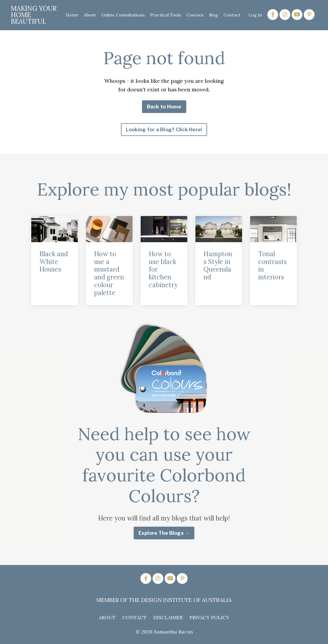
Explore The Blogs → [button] (164, 533)
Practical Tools (166, 15)
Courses (195, 15)
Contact (232, 15)
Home (72, 15)
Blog (213, 15)
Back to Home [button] (164, 107)
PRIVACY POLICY (209, 617)
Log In (255, 15)
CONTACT (134, 617)
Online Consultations (123, 15)
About (90, 15)
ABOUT (107, 617)
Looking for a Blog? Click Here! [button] (164, 130)
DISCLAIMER (168, 617)
